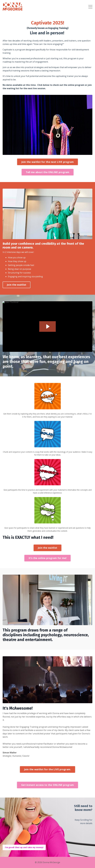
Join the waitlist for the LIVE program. (48, 769)
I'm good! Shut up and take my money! (24, 847)
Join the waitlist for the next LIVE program (48, 162)
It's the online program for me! (48, 558)
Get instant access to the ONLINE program (47, 785)
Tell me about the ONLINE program (48, 172)
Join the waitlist (17, 285)
